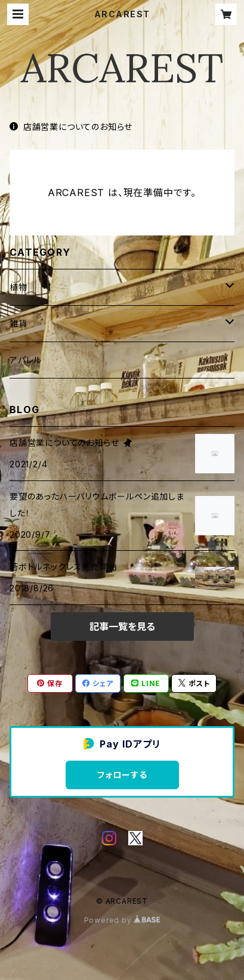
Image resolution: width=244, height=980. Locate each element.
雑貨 (18, 323)
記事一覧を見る (122, 627)
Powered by (122, 920)
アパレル (26, 360)
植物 (18, 287)
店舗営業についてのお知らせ (71, 127)
